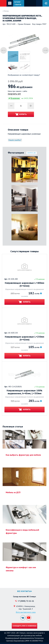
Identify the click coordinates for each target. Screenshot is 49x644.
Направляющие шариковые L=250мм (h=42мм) (24, 338)
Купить (23, 114)
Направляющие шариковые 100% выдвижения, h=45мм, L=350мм (24, 392)
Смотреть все (32, 153)
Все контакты (24, 591)
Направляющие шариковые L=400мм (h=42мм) (24, 284)
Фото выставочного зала (26, 612)
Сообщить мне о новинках (24, 626)
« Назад (6, 11)
